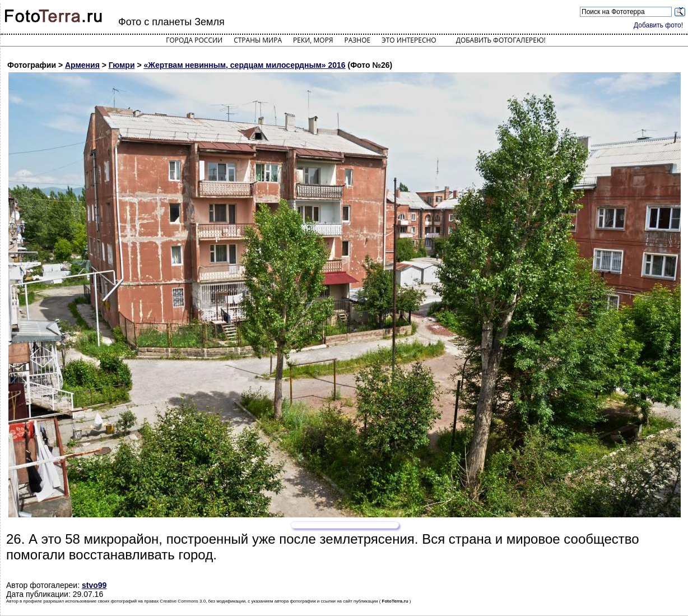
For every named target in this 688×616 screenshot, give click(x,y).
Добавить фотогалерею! (501, 40)
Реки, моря (313, 40)
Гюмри (122, 65)
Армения (82, 65)
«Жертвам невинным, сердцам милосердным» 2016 (244, 65)
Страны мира (258, 40)
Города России (194, 40)
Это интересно (409, 40)
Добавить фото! (658, 25)
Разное (358, 40)
